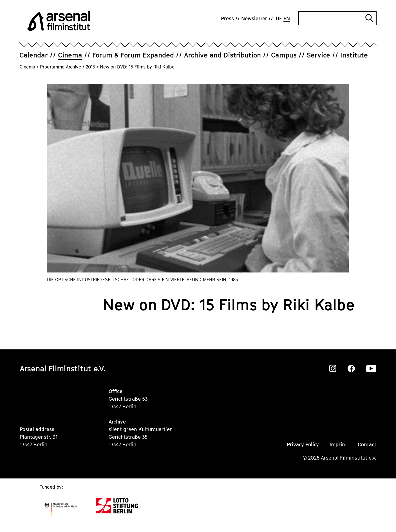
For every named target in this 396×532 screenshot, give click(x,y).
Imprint (338, 445)
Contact (367, 445)
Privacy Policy (303, 445)
